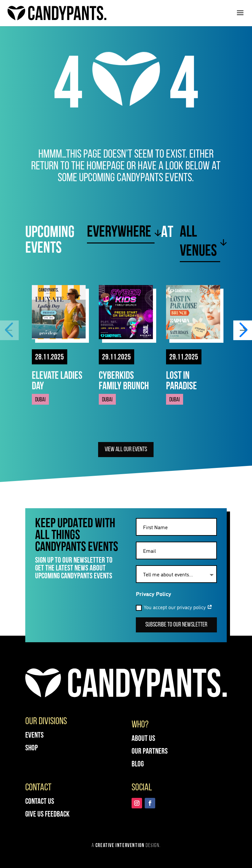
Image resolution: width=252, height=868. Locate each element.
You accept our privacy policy (174, 607)
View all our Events (126, 450)
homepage (106, 166)
